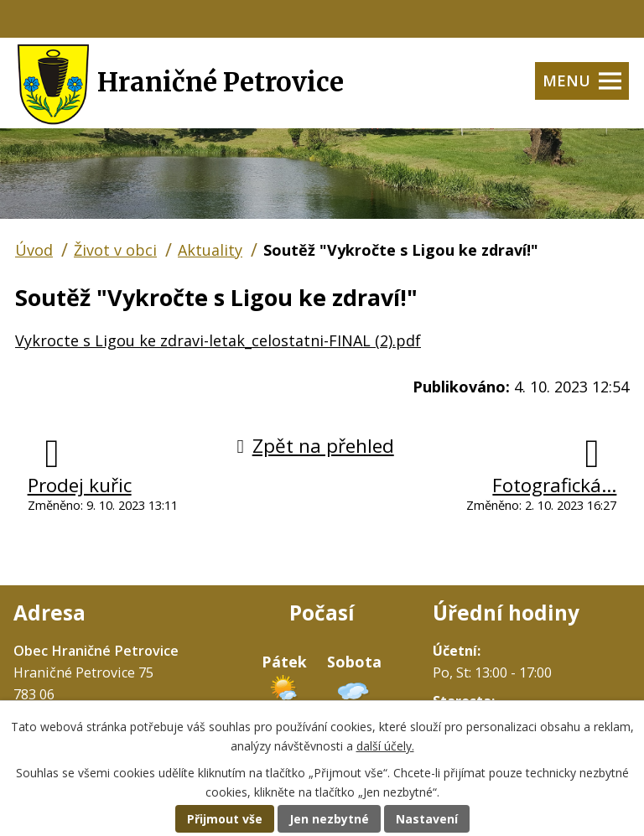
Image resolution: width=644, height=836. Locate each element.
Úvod (34, 250)
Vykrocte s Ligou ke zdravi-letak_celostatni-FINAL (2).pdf (218, 340)
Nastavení (427, 819)
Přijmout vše (225, 819)
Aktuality (210, 250)
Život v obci (115, 250)
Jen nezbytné (329, 819)
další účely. (385, 746)
